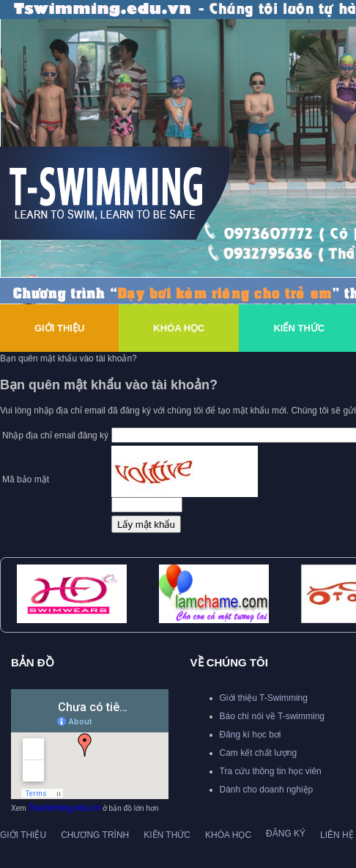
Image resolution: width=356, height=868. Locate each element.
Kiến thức (167, 835)
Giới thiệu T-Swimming (264, 698)
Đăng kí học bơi (251, 735)
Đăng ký (286, 834)
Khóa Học (179, 328)
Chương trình (95, 835)
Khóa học (228, 835)
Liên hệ (337, 835)
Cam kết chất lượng (259, 753)
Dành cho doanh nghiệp (267, 790)
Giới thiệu (59, 328)
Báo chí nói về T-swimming (272, 716)
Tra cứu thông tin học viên (271, 771)
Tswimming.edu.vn (64, 808)
